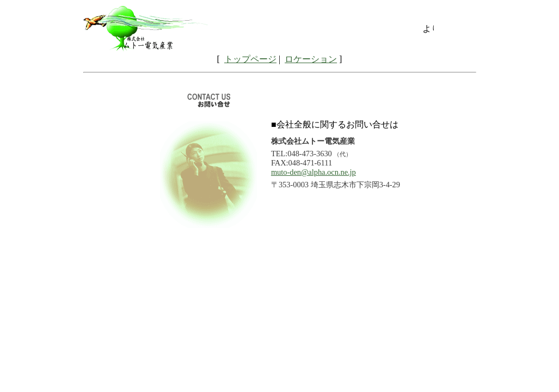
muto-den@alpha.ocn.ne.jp (314, 172)
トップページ (250, 59)
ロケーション (311, 59)
